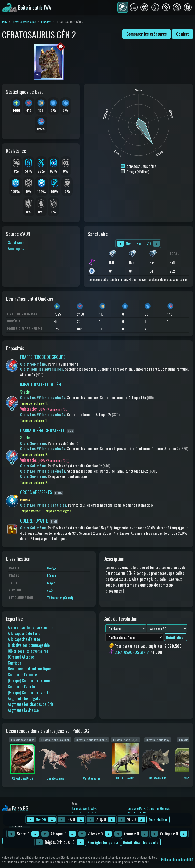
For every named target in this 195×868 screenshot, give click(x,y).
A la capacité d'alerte (24, 639)
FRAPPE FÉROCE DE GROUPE (43, 357)
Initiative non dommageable (29, 645)
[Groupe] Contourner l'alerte (29, 692)
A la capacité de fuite (24, 633)
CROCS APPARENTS (36, 492)
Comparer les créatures (147, 34)
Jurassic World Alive (24, 22)
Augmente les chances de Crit (31, 704)
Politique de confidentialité (177, 860)
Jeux (5, 22)
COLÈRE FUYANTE (34, 521)
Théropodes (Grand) (60, 597)
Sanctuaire (16, 242)
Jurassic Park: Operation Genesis (149, 808)
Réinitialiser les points (141, 842)
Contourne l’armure (22, 675)
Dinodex (46, 22)
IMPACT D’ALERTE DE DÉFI (41, 384)
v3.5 (50, 590)
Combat (182, 34)
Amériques (16, 248)
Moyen (51, 583)
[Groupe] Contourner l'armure (30, 681)
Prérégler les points (103, 842)
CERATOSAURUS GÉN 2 (132, 652)
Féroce (51, 575)
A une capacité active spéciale (30, 627)
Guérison (14, 663)
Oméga (52, 568)
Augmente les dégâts (24, 698)
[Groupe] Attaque (21, 657)
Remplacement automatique (29, 669)
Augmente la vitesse (23, 710)
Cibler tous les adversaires (28, 651)
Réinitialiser (158, 820)
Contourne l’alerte (21, 686)
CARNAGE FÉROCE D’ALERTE (42, 430)
